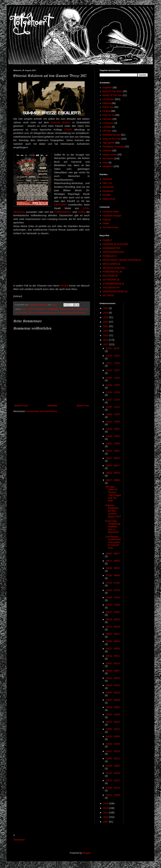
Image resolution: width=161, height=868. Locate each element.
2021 (106, 326)
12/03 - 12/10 (113, 378)
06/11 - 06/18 (113, 627)
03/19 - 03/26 (113, 714)
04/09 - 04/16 (113, 693)
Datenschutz (109, 199)
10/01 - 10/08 (113, 443)
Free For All (109, 115)
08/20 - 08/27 (113, 553)
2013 (106, 817)
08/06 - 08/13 (113, 568)
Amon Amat (33, 309)
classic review (110, 155)
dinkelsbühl (53, 309)
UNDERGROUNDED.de (115, 291)
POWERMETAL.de (112, 272)
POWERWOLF (63, 212)
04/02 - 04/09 (113, 700)
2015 (106, 808)
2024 (106, 313)
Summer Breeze (61, 122)
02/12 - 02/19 (113, 751)
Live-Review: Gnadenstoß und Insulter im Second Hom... (113, 542)
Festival (71, 309)
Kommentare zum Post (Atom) (41, 411)
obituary (23, 313)
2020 (106, 331)
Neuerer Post (21, 406)
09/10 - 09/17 (113, 466)
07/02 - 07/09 (113, 605)
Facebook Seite (111, 212)
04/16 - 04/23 (113, 685)
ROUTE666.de (110, 276)
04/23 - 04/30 (113, 678)
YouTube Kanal (110, 227)
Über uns (107, 183)
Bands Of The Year (112, 95)
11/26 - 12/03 (113, 385)
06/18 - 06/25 (113, 619)
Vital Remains (79, 313)
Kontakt (106, 195)
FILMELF (107, 240)
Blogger (87, 853)
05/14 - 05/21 (113, 656)
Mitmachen (108, 187)
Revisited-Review (112, 135)
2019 (106, 335)
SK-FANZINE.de (111, 280)
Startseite (52, 406)
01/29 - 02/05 (113, 766)
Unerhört (107, 151)
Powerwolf (42, 313)
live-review (108, 158)
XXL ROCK (108, 295)
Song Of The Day (112, 139)
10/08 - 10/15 (113, 436)
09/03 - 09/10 (113, 473)
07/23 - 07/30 (113, 583)
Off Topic (107, 131)
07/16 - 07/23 (113, 590)
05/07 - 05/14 (113, 663)
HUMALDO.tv (110, 256)
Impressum (19, 840)
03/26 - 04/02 (113, 707)
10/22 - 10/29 (113, 422)
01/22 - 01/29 (113, 773)
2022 (106, 322)
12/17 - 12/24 (113, 363)
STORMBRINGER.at (113, 284)
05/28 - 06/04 (113, 641)
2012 (106, 822)
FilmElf (69, 130)
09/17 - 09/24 (113, 458)
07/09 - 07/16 (113, 597)
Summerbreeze (64, 313)
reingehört (108, 166)
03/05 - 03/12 (113, 729)
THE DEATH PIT (111, 288)
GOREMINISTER (112, 248)
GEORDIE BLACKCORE (115, 244)
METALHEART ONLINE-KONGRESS (122, 260)
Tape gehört (109, 143)
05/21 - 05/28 (113, 649)
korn (86, 309)
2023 (106, 317)
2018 (106, 340)
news (105, 162)
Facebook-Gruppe (112, 216)
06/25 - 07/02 (113, 612)
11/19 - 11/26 (113, 392)
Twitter (106, 223)
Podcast (107, 220)
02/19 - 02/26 (113, 744)
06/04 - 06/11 (113, 634)
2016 (106, 803)
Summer (52, 313)
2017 (24, 309)
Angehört (107, 87)
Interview (107, 119)
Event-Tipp (108, 107)
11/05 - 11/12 (113, 407)
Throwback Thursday (113, 147)
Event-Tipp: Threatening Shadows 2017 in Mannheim (113, 527)
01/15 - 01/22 (113, 780)
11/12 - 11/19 (113, 400)
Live (17, 313)
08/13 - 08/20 (113, 561)
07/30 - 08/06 (113, 575)
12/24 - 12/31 (113, 356)
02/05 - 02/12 (113, 758)
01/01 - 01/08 (113, 795)
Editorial (63, 309)
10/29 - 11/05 (113, 414)
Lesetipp (107, 127)
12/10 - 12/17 (113, 370)
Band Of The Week (112, 91)
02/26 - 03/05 (113, 736)
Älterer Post (83, 406)
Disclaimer (108, 191)
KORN (81, 212)
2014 (106, 813)
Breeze (43, 309)
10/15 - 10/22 (113, 429)
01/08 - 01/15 (113, 788)
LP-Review (108, 123)
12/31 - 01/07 (113, 348)
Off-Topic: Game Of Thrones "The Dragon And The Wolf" (113, 494)
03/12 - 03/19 (113, 722)
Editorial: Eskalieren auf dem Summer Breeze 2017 (113, 511)
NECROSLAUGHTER (114, 268)
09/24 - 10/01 (113, 451)
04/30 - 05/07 (113, 671)
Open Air (32, 313)
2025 (106, 308)
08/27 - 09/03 (113, 480)
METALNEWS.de (111, 264)
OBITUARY (61, 205)
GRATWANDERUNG (113, 252)
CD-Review (108, 99)
